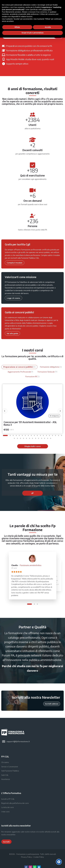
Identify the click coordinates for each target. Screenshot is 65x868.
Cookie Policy (39, 857)
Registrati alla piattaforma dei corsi (15, 803)
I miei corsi (5, 812)
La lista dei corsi (8, 807)
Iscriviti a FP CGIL (8, 799)
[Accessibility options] (59, 862)
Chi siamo (5, 762)
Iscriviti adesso (52, 704)
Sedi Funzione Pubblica (10, 771)
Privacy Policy (26, 857)
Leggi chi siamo (13, 298)
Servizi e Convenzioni (10, 767)
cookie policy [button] (47, 10)
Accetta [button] (48, 27)
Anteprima (54, 416)
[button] (5, 435)
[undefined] (5, 411)
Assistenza (6, 779)
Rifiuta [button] (17, 27)
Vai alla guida (12, 333)
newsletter (11, 835)
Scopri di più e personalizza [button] (32, 33)
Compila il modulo (15, 263)
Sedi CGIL (5, 775)
